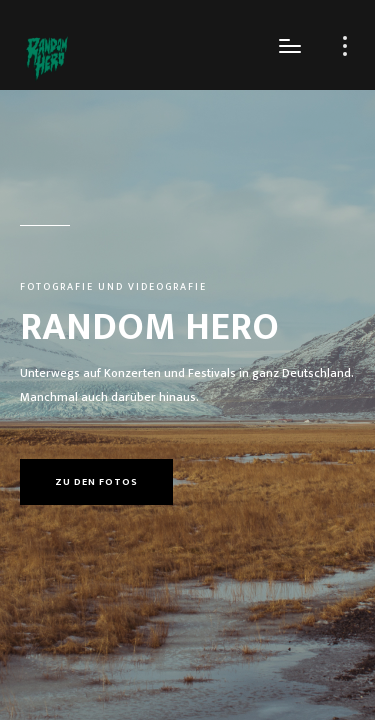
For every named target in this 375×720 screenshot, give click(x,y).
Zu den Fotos (96, 482)
